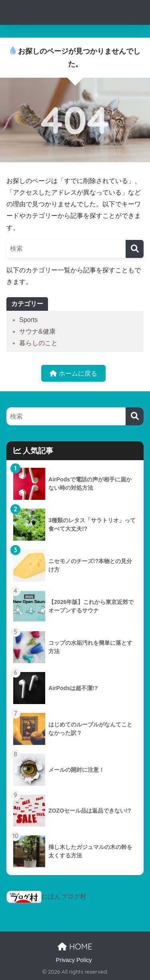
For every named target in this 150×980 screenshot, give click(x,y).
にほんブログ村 (46, 896)
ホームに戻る (73, 373)
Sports (28, 320)
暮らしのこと (38, 343)
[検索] (135, 249)
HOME (75, 947)
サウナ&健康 (37, 331)
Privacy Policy (74, 960)
